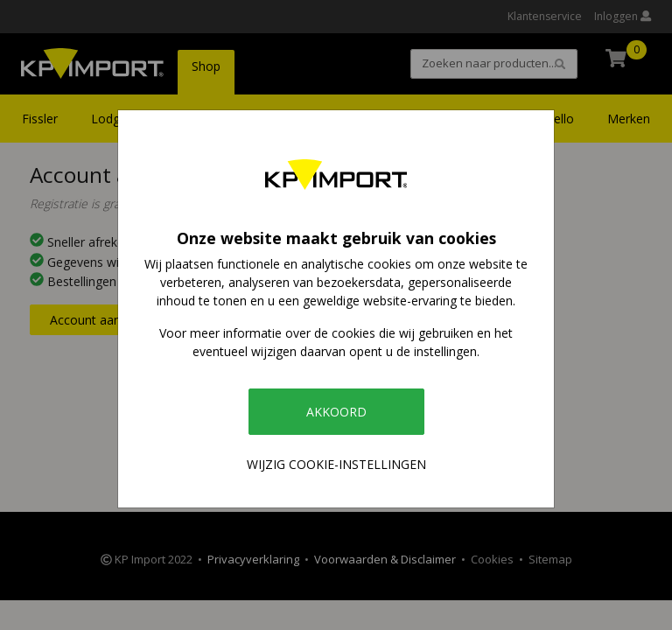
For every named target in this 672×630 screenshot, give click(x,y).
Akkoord (336, 412)
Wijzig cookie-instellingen (336, 464)
